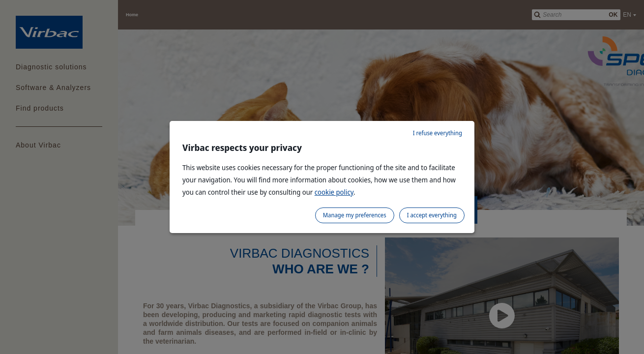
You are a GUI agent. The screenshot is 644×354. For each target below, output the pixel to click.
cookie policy (334, 192)
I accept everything (432, 215)
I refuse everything (438, 133)
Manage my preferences (355, 215)
